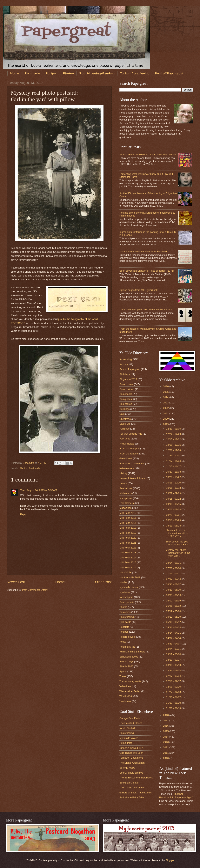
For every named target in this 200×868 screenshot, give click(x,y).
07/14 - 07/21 (174, 574)
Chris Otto (29, 463)
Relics (123, 642)
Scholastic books (129, 657)
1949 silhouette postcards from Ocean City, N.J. (146, 309)
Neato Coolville (128, 728)
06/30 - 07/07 (174, 584)
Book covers (126, 384)
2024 (166, 397)
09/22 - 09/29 (174, 493)
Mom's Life (125, 572)
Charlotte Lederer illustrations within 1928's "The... (177, 533)
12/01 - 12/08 (174, 450)
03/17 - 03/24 (174, 654)
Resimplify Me (127, 647)
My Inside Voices (129, 738)
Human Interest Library (132, 478)
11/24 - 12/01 (174, 456)
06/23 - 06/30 (174, 590)
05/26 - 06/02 (174, 606)
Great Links (126, 458)
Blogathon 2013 (128, 379)
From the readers (129, 454)
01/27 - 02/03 (174, 692)
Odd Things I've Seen (131, 753)
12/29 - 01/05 (174, 429)
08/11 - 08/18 (174, 526)
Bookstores (126, 404)
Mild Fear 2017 (128, 523)
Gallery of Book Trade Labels (136, 793)
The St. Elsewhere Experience (136, 778)
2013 (166, 742)
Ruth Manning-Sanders (97, 73)
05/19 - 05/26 (174, 611)
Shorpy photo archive (131, 773)
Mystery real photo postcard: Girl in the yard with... (178, 553)
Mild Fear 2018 (128, 528)
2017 (166, 721)
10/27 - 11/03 (174, 472)
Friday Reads (127, 444)
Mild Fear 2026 (128, 567)
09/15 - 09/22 (174, 499)
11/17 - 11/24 (174, 461)
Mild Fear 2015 (128, 513)
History (123, 473)
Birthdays (125, 374)
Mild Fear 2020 (128, 538)
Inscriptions (126, 498)
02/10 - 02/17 (174, 681)
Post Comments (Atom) (35, 590)
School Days (126, 662)
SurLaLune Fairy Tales (132, 797)
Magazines (125, 508)
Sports (123, 671)
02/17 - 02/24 (174, 676)
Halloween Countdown (132, 463)
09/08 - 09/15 (174, 504)
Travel (123, 676)
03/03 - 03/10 (174, 665)
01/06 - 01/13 (174, 708)
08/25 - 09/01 (174, 515)
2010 (166, 758)
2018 (166, 715)
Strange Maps (127, 768)
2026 (166, 386)
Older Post (103, 582)
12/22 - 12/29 (174, 434)
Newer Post (16, 582)
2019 (166, 424)
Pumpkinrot (126, 743)
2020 (166, 419)
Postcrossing (127, 617)
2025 (166, 392)
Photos (68, 73)
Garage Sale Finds (130, 718)
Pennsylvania (127, 602)
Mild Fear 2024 (128, 558)
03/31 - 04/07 (174, 644)
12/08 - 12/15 (174, 445)
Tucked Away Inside (135, 73)
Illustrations (126, 488)
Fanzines (124, 429)
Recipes (52, 73)
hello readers (127, 468)
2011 (166, 753)
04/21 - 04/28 (174, 627)
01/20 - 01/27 (174, 697)
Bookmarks (126, 394)
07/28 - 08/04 (174, 568)
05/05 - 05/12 (174, 622)
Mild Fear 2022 (128, 548)
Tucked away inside (130, 681)
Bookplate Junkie (129, 783)
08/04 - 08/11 (174, 563)
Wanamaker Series (130, 691)
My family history (129, 587)
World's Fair (126, 696)
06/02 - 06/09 (174, 601)
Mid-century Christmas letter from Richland (143, 251)
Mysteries (125, 592)
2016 (166, 726)
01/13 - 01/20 (174, 703)
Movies (123, 582)
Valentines (125, 686)
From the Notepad (130, 449)
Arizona (124, 364)
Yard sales (125, 701)
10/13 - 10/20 (174, 483)
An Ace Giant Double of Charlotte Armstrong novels (148, 154)
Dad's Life (125, 424)
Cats (122, 414)
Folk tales (125, 439)
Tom (23, 490)
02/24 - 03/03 (174, 670)
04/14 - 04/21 (174, 633)
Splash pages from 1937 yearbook (138, 290)
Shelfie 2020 (126, 666)
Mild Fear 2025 (128, 562)
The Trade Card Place (132, 787)
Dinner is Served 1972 (132, 748)
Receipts (124, 627)
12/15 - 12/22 (174, 439)
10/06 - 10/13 (174, 488)
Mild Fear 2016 (128, 518)
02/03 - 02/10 (174, 687)
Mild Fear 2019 (128, 533)
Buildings (124, 409)
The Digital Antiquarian (132, 763)
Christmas (125, 419)
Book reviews (127, 389)
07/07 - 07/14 (174, 579)
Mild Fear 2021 (128, 543)
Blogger (170, 860)
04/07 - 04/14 (174, 638)
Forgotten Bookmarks (131, 758)
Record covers (127, 637)
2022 (166, 408)
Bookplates (126, 399)
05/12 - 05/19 (174, 617)
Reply (23, 514)
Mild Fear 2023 (128, 552)
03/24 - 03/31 (174, 649)
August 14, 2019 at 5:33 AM (42, 490)
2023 (166, 403)
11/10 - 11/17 (174, 466)
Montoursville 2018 (130, 577)
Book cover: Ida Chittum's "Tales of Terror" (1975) (147, 271)
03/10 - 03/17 (174, 660)
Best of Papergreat (130, 369)
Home (15, 73)
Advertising (126, 359)
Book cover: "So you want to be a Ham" (177, 543)
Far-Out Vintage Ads (131, 434)
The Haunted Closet (131, 723)
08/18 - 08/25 (174, 520)
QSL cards (125, 622)
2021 (166, 413)
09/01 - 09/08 (174, 509)
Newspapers (126, 597)
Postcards (32, 73)
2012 (166, 747)
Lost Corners (127, 503)
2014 (166, 737)
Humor (123, 483)
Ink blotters (126, 493)
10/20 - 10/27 (174, 477)
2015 (166, 731)
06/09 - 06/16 (174, 595)
